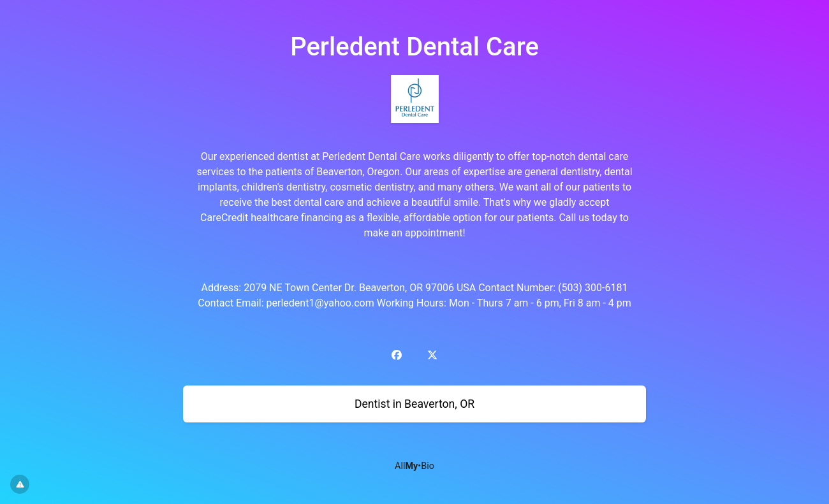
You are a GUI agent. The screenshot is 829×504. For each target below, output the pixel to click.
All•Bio (414, 466)
